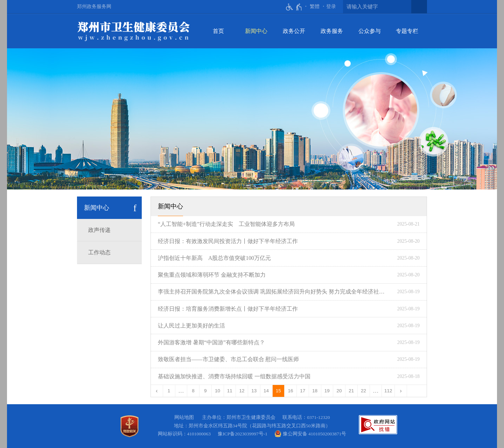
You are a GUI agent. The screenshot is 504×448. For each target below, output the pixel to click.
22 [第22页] (363, 391)
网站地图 (184, 417)
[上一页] (157, 391)
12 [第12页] (242, 391)
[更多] (376, 391)
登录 (331, 6)
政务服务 (332, 31)
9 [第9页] (205, 391)
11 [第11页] (230, 391)
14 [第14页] (266, 391)
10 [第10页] (218, 391)
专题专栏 (407, 31)
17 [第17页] (303, 391)
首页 (218, 31)
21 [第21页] (351, 391)
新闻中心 (256, 31)
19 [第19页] (327, 391)
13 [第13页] (254, 391)
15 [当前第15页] (278, 391)
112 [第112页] (388, 391)
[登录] (331, 7)
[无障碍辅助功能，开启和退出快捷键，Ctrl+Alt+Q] (294, 7)
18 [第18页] (315, 391)
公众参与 (370, 31)
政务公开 (294, 31)
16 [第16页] (291, 391)
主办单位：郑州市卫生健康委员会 (240, 417)
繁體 (315, 6)
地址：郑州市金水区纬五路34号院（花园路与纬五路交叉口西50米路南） (252, 426)
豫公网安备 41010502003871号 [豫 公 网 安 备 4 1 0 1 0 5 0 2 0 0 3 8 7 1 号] (310, 434)
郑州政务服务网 (94, 6)
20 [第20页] (339, 391)
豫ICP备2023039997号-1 (244, 434)
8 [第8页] (193, 391)
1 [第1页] (169, 391)
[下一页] (401, 391)
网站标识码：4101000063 (185, 434)
